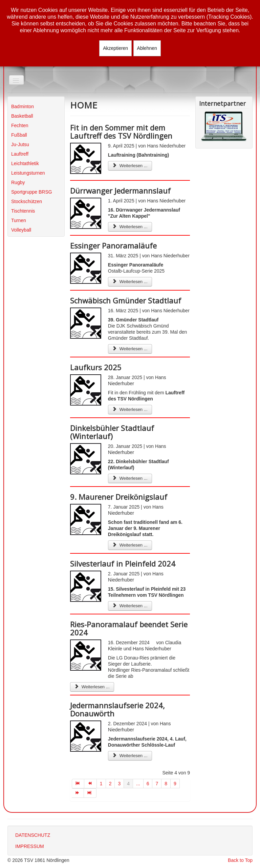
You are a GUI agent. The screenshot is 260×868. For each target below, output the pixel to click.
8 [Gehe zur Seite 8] (166, 784)
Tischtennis (23, 211)
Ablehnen (147, 48)
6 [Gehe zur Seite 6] (148, 784)
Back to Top (240, 860)
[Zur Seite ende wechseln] (90, 793)
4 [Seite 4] (128, 784)
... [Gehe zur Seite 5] (138, 784)
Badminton (23, 106)
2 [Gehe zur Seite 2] (110, 784)
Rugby (18, 182)
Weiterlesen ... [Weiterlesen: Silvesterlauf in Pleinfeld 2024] (130, 606)
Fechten (20, 125)
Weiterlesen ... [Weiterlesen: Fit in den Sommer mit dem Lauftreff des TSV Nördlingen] (130, 166)
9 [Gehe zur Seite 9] (175, 784)
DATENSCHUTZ (33, 835)
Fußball (19, 135)
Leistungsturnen (28, 173)
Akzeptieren (115, 48)
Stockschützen (27, 201)
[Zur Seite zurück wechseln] (91, 784)
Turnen (19, 220)
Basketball (22, 116)
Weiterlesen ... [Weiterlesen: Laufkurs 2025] (130, 409)
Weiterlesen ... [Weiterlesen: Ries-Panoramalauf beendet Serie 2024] (92, 687)
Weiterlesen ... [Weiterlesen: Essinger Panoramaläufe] (130, 282)
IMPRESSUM (30, 846)
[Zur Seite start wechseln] (78, 784)
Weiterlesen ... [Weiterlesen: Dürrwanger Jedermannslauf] (130, 227)
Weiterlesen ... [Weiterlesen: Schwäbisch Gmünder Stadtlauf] (130, 349)
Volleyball (21, 230)
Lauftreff (20, 154)
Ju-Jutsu (20, 144)
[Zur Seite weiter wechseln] (78, 793)
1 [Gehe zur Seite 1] (101, 784)
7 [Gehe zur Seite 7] (157, 784)
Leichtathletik (25, 163)
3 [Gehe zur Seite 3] (119, 784)
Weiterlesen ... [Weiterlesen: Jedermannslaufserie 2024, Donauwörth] (130, 756)
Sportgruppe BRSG (32, 192)
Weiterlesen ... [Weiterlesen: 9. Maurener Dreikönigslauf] (130, 545)
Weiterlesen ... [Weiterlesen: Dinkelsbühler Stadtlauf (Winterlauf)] (130, 478)
